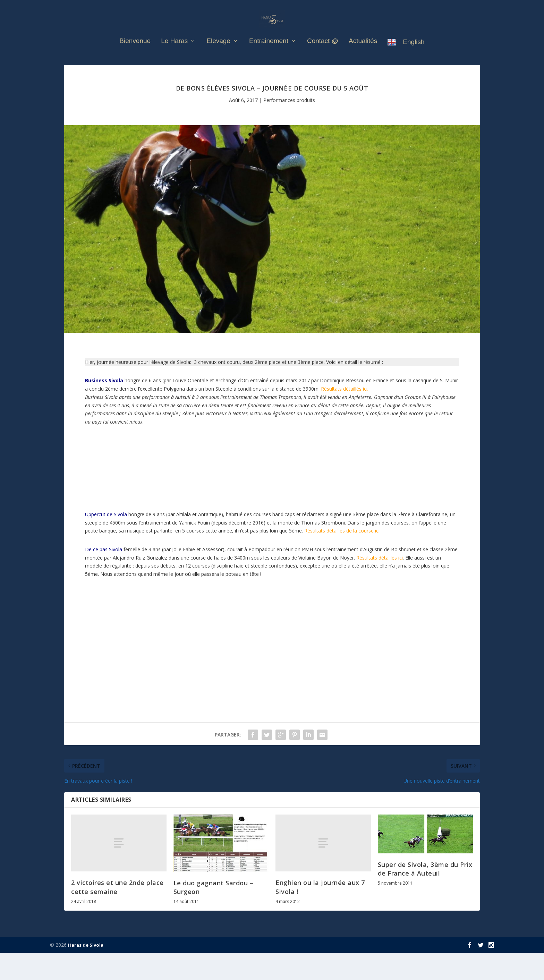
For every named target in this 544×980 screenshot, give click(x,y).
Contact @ (323, 52)
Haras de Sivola (86, 972)
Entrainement (269, 52)
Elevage (218, 52)
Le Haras (174, 52)
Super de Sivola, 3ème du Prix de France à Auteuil (425, 896)
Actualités (363, 52)
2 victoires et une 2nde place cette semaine (117, 914)
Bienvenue (135, 52)
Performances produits (289, 127)
